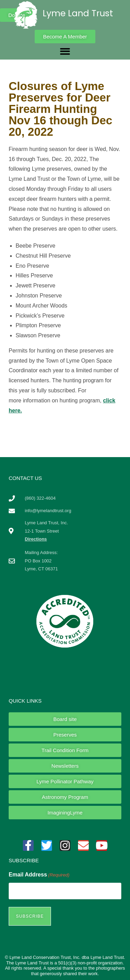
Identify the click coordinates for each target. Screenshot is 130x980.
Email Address (39, 875)
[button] (65, 51)
